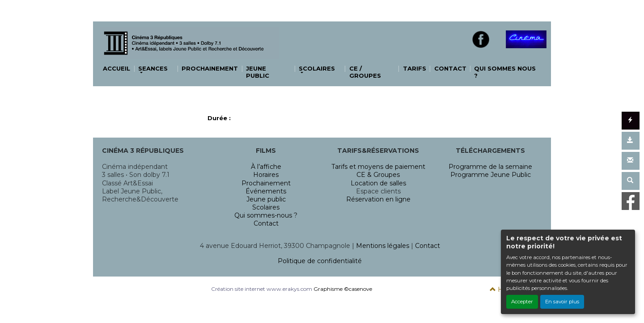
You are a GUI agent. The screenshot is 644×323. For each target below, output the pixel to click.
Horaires (266, 175)
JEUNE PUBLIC (258, 72)
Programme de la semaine (490, 167)
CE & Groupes (378, 175)
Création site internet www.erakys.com (262, 289)
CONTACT (450, 68)
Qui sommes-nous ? (266, 215)
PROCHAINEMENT (210, 68)
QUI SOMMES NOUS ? (505, 72)
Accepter (522, 302)
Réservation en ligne (378, 199)
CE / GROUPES (365, 72)
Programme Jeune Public (491, 175)
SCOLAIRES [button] (317, 68)
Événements (266, 191)
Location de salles (378, 183)
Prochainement (266, 183)
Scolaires (266, 207)
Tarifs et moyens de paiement (378, 167)
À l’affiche (266, 167)
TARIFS (415, 68)
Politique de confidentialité (320, 261)
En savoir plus (562, 302)
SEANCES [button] (153, 68)
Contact (266, 223)
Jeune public (266, 199)
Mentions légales (383, 246)
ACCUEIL (117, 68)
